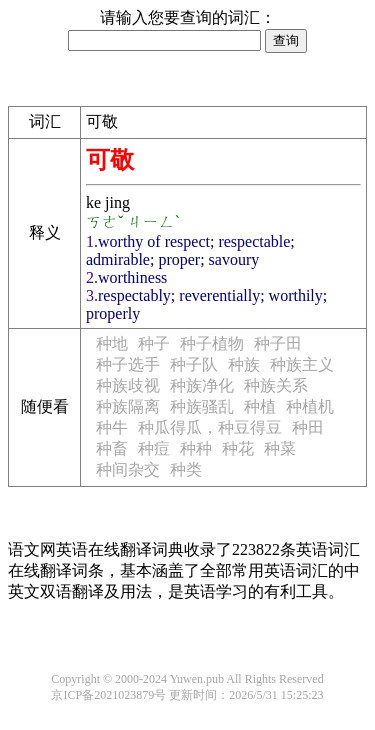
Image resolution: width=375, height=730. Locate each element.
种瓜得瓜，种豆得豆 (210, 427)
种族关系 (276, 385)
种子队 (194, 364)
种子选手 (128, 364)
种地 (112, 343)
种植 (260, 406)
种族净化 (202, 385)
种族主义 (302, 364)
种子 (154, 343)
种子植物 (212, 343)
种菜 (280, 448)
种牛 (112, 427)
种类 (186, 469)
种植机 (310, 406)
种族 (244, 364)
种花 (238, 448)
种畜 (112, 448)
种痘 (154, 448)
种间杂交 (128, 469)
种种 (196, 448)
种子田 (278, 343)
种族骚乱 (202, 406)
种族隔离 (128, 406)
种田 (308, 427)
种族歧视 (128, 385)
